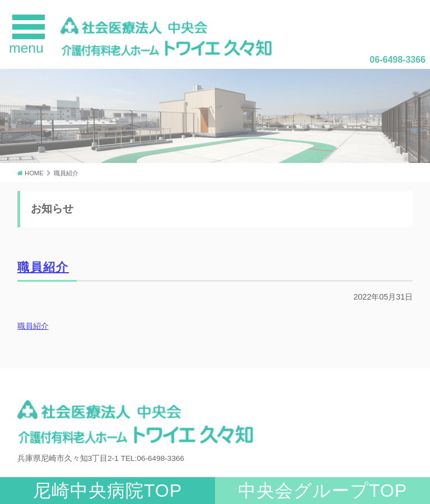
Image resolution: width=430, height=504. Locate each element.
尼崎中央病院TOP (108, 491)
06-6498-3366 (398, 60)
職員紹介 (43, 267)
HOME (34, 173)
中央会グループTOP (323, 491)
